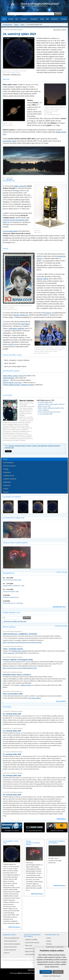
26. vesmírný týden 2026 (45, 402)
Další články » (61, 819)
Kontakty (64, 19)
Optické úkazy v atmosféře (55, 947)
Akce (17, 19)
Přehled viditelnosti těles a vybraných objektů (18, 385)
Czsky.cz (6, 380)
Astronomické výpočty (32, 943)
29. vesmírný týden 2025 (12, 795)
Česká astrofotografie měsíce (15, 543)
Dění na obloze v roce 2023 (12, 382)
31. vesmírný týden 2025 (12, 754)
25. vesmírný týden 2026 (45, 414)
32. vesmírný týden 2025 (12, 731)
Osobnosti (7, 485)
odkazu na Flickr (26, 685)
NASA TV (7, 953)
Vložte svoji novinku (61, 626)
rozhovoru (11, 653)
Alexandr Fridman (43, 279)
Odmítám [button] (58, 972)
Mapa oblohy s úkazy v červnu (13, 376)
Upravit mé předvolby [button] (52, 976)
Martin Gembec (18, 30)
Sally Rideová (25, 324)
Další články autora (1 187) (45, 400)
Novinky (11, 19)
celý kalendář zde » (59, 607)
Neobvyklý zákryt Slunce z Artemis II (17, 675)
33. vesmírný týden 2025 (12, 714)
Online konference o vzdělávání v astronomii (20, 634)
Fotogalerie (34, 19)
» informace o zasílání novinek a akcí (15, 621)
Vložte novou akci (62, 572)
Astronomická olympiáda (12, 944)
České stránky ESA (10, 950)
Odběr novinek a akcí (12, 613)
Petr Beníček (9, 179)
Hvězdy (6, 469)
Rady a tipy (29, 945)
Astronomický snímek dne (14, 518)
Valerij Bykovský (43, 446)
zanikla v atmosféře (20, 186)
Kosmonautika (8, 462)
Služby (42, 19)
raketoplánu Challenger (17, 328)
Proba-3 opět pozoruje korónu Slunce (49, 412)
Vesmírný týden (9, 448)
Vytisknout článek (61, 30)
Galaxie (49, 941)
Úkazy (23, 24)
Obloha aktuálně (9, 378)
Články (4, 19)
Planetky (49, 944)
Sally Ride (11, 446)
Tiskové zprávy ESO (10, 947)
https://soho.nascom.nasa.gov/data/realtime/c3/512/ (20, 668)
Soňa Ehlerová (18, 632)
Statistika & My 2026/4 (19, 651)
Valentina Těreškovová (21, 315)
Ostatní (6, 489)
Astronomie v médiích (32, 948)
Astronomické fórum (32, 954)
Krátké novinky (9, 627)
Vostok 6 (48, 313)
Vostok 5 (35, 446)
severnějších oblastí (10, 141)
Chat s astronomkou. (34, 698)
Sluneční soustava (9, 466)
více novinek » (61, 701)
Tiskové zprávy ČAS (10, 941)
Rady (47, 19)
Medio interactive (24, 973)
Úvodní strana (8, 24)
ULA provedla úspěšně (11, 231)
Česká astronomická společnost (18, 960)
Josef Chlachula (18, 647)
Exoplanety (7, 472)
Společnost (55, 19)
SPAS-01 (11, 344)
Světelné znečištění (10, 479)
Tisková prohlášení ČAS (12, 938)
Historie (6, 492)
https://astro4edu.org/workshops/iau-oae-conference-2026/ (22, 642)
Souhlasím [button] (46, 972)
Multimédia (7, 482)
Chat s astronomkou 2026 (13, 694)
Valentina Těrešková (54, 446)
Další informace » (14, 927)
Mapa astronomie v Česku (34, 951)
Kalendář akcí (9, 573)
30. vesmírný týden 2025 (12, 776)
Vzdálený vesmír (9, 476)
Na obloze (24, 19)
